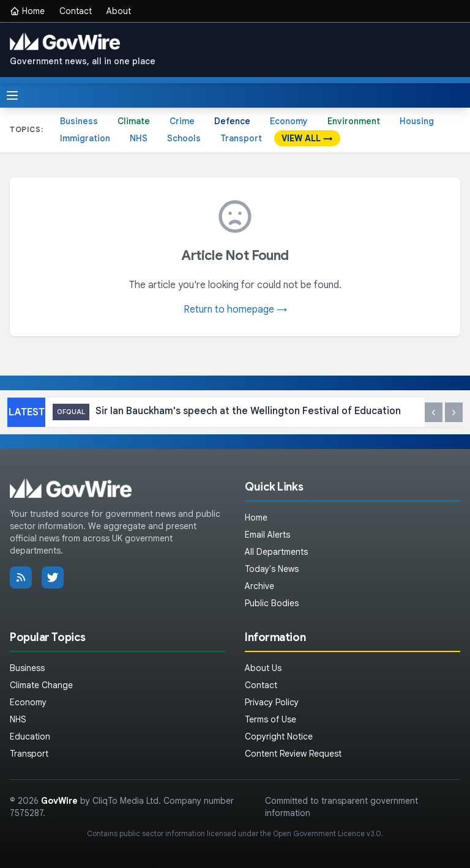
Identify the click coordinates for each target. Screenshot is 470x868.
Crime (182, 121)
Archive (259, 586)
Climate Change (41, 685)
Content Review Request (293, 754)
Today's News (272, 569)
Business (79, 121)
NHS (139, 138)
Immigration (85, 138)
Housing (417, 121)
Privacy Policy (272, 702)
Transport (241, 138)
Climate (134, 121)
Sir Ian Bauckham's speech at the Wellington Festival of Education (227, 412)
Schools (184, 138)
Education (30, 736)
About (119, 11)
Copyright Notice (279, 736)
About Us (263, 668)
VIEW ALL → (307, 138)
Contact (76, 11)
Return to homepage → (235, 310)
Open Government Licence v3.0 (327, 833)
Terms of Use (270, 719)
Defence (232, 121)
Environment (354, 121)
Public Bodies (272, 603)
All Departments (276, 552)
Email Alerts (267, 535)
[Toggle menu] (12, 95)
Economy (289, 121)
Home (27, 11)
